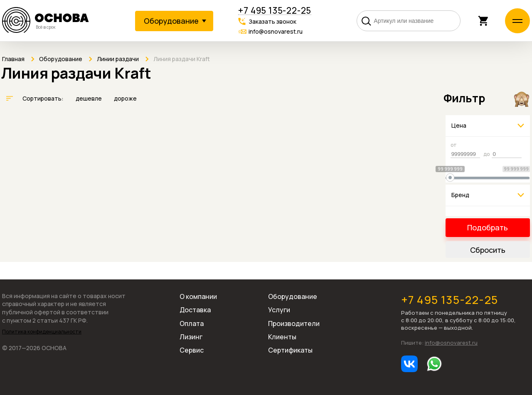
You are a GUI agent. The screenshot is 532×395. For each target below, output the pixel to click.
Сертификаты (290, 350)
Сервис (192, 350)
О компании (198, 296)
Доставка (195, 310)
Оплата (192, 323)
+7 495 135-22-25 (275, 11)
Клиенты (282, 337)
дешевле (89, 98)
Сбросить (488, 250)
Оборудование (293, 296)
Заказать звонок (272, 21)
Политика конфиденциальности (42, 332)
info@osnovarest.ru (276, 31)
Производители (294, 323)
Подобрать (488, 227)
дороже (125, 98)
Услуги (279, 310)
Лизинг (191, 337)
